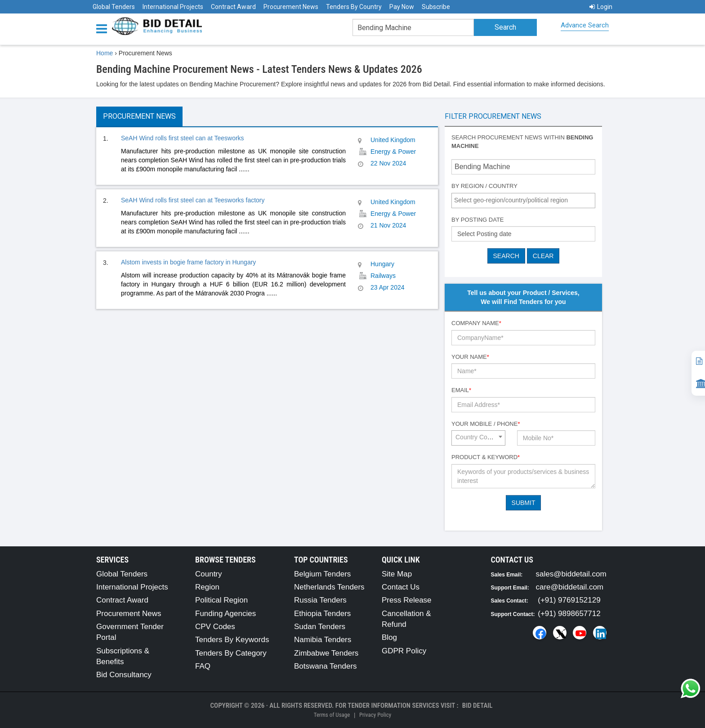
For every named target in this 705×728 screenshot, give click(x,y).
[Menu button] (104, 28)
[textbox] (526, 200)
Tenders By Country (354, 7)
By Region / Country (484, 186)
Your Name (470, 357)
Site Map (397, 574)
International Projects (173, 7)
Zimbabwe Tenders (326, 653)
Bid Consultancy (124, 675)
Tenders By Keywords (232, 640)
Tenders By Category (231, 653)
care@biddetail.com (570, 587)
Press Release (407, 600)
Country (209, 574)
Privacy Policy (375, 715)
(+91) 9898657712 (569, 614)
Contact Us (401, 587)
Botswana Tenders (326, 666)
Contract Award (233, 7)
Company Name (476, 323)
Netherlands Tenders (329, 587)
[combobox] (523, 201)
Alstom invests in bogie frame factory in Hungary (188, 262)
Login (601, 7)
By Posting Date (478, 220)
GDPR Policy (404, 651)
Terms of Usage (332, 715)
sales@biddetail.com (571, 574)
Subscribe (436, 7)
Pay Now (402, 7)
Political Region (221, 600)
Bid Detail (477, 706)
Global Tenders (114, 7)
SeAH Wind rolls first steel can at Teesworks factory (193, 200)
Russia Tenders (320, 600)
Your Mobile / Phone (486, 424)
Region (207, 587)
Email (461, 390)
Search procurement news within (522, 142)
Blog (389, 637)
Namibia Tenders (323, 640)
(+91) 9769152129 (569, 600)
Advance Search (585, 25)
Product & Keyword (486, 457)
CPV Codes (215, 627)
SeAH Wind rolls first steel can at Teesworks (183, 138)
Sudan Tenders (320, 627)
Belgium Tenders (322, 574)
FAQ (203, 666)
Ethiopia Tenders (322, 614)
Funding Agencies (225, 614)
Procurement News (291, 7)
